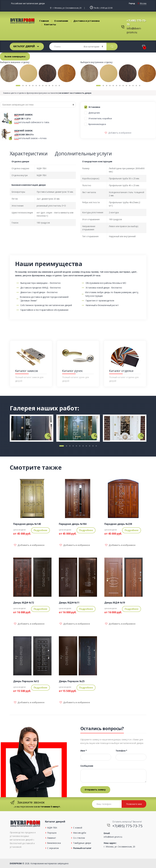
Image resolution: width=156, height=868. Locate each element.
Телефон (121, 751)
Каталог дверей (24, 46)
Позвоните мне (134, 804)
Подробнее (41, 530)
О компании (61, 21)
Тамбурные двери (82, 843)
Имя (84, 751)
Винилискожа (54, 843)
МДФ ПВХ (52, 828)
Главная (44, 21)
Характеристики (29, 153)
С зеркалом (53, 848)
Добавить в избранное (120, 133)
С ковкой (78, 828)
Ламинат (51, 838)
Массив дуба (80, 833)
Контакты (50, 24)
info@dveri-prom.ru (113, 837)
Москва (143, 3)
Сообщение (87, 766)
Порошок (52, 833)
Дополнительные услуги (83, 153)
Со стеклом (79, 838)
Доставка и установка (86, 21)
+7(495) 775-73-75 (127, 826)
